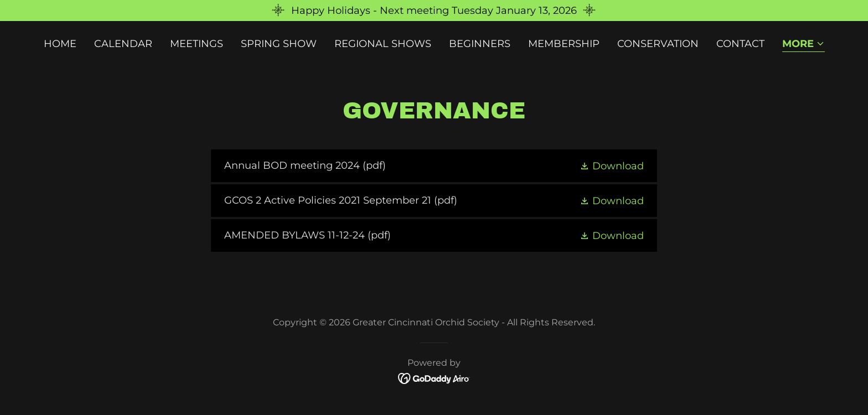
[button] (804, 45)
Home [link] (60, 44)
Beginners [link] (480, 44)
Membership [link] (564, 44)
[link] (434, 166)
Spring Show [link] (279, 44)
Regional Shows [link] (383, 44)
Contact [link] (740, 44)
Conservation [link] (658, 44)
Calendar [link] (123, 44)
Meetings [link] (197, 44)
